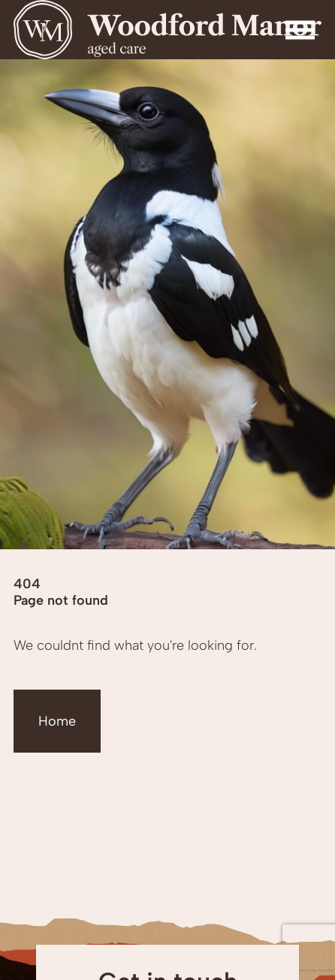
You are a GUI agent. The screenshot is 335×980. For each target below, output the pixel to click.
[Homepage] (167, 30)
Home (57, 721)
